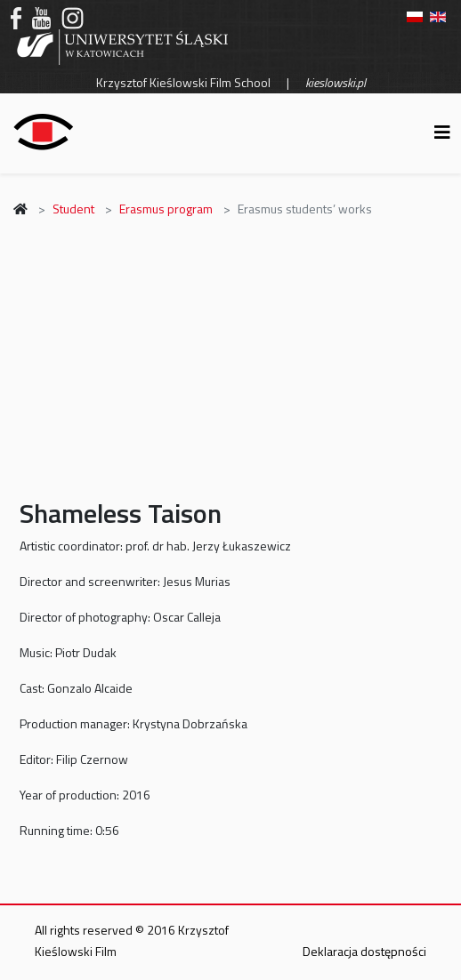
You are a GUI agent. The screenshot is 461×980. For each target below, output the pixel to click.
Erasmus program (166, 209)
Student (73, 209)
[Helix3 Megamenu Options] (442, 132)
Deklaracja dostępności (364, 951)
